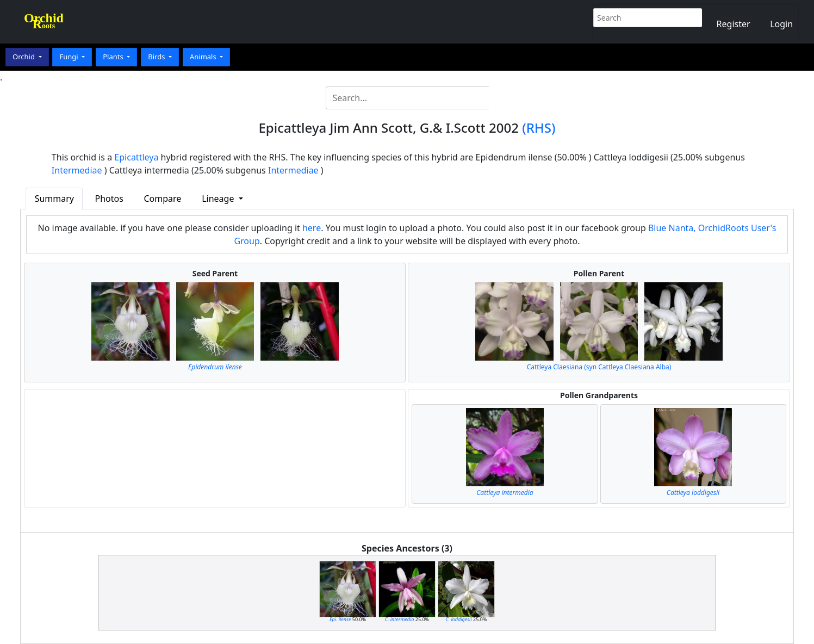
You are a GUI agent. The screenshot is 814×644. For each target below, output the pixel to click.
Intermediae (77, 170)
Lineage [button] (219, 199)
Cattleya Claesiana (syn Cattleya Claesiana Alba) (599, 367)
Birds (157, 57)
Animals (204, 57)
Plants (114, 57)
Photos (109, 199)
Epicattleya (136, 157)
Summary (54, 199)
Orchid (24, 57)
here (312, 228)
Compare (162, 199)
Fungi (70, 57)
